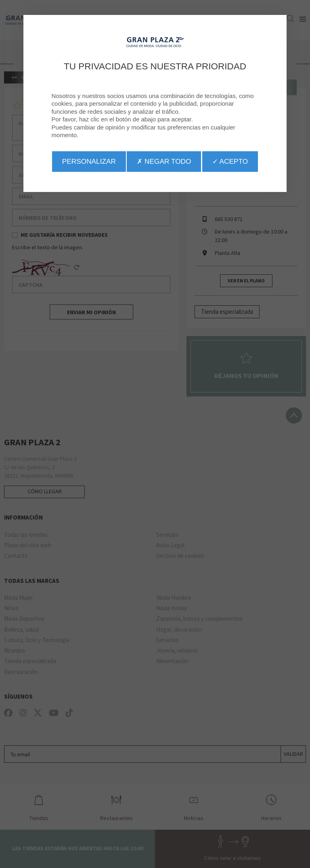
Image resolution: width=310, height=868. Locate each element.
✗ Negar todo (164, 161)
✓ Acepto (230, 161)
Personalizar (89, 161)
